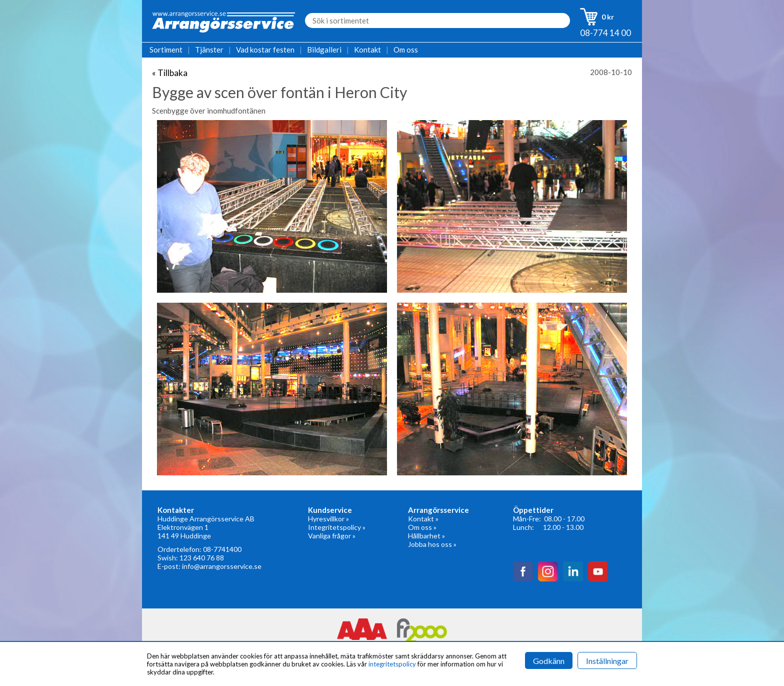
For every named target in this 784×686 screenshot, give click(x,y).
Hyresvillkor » (328, 519)
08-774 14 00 (605, 33)
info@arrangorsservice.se (222, 566)
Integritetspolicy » (337, 527)
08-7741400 (222, 549)
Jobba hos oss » (432, 544)
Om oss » (422, 527)
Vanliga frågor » (332, 536)
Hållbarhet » (426, 536)
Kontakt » (423, 519)
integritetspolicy (392, 664)
